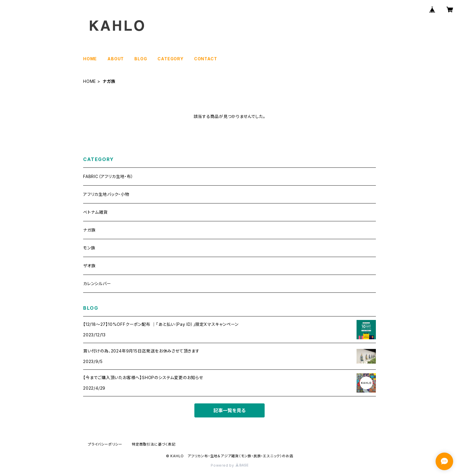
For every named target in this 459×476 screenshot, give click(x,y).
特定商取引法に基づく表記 (154, 444)
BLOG (141, 59)
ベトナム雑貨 (95, 212)
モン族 (89, 248)
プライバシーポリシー (105, 444)
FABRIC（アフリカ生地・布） (108, 176)
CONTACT (206, 59)
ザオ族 (89, 266)
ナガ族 (89, 230)
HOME (90, 59)
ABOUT (116, 59)
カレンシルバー (97, 284)
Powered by (229, 465)
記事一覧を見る (229, 410)
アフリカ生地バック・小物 (106, 194)
